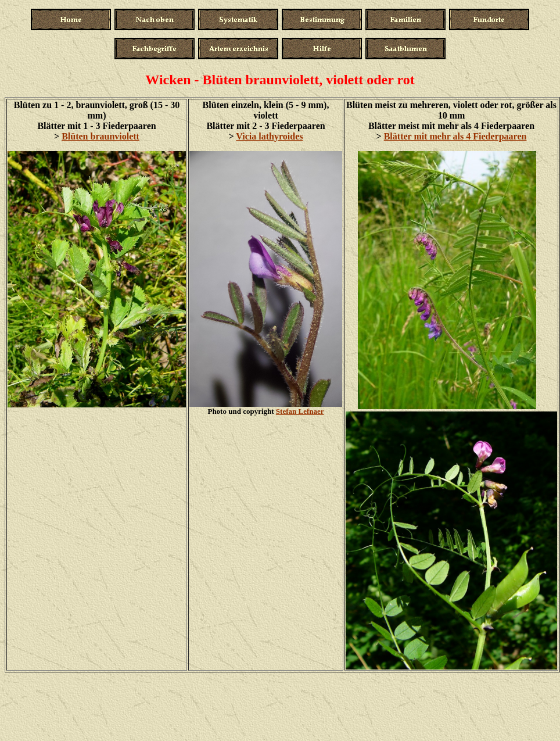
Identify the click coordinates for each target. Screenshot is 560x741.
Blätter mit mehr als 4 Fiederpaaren (455, 136)
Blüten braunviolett (100, 136)
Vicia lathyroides (269, 136)
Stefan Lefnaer (300, 411)
